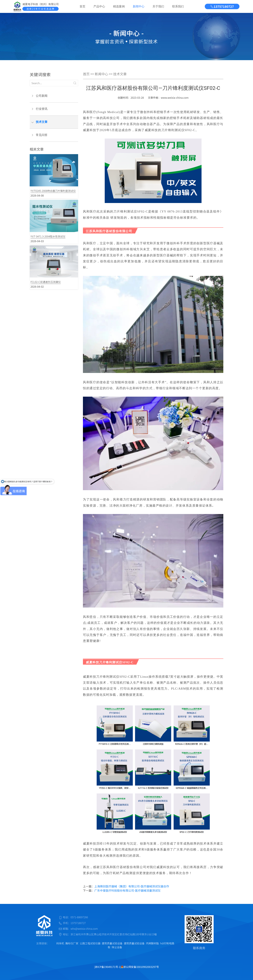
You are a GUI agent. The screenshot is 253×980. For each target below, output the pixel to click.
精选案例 (119, 6)
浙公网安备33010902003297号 (140, 967)
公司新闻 (42, 96)
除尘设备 (117, 947)
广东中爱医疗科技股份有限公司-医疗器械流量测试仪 (127, 890)
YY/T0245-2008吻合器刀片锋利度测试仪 (53, 191)
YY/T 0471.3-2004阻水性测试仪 (48, 236)
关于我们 (158, 6)
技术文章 (42, 122)
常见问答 (42, 135)
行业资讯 (42, 109)
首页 (82, 6)
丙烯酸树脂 (152, 943)
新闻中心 (139, 6)
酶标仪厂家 (72, 943)
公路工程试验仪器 (90, 943)
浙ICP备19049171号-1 (108, 967)
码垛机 (60, 943)
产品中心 (99, 6)
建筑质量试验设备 (112, 943)
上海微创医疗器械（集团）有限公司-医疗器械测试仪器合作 (132, 886)
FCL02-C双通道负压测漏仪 (46, 282)
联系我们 (178, 6)
